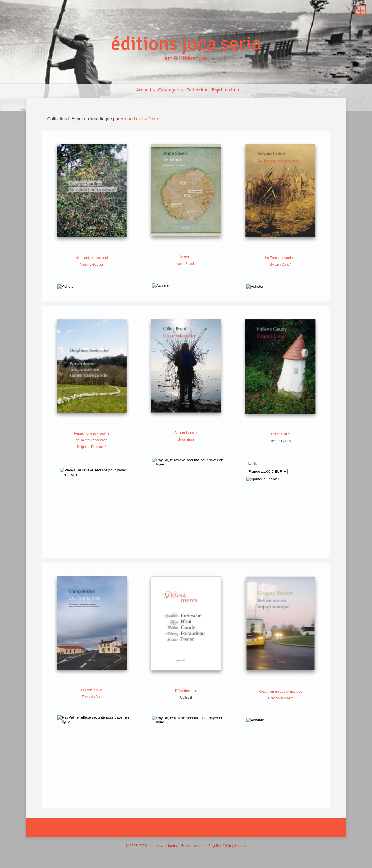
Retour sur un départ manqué (280, 692)
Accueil (143, 91)
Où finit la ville (92, 690)
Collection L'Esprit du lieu (213, 91)
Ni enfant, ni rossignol (92, 258)
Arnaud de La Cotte (140, 119)
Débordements (186, 691)
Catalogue (168, 91)
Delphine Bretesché (92, 447)
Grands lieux (280, 434)
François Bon (92, 697)
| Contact (239, 846)
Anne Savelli (186, 264)
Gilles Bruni (186, 440)
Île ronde (186, 257)
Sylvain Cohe (280, 265)
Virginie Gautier (92, 265)
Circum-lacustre (186, 433)
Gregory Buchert (280, 698)
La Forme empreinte (280, 258)
